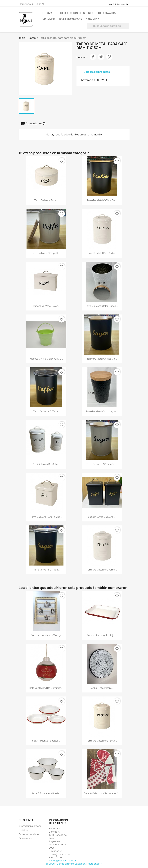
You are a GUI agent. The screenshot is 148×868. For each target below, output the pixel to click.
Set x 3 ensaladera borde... (46, 793)
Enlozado (49, 13)
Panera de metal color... (46, 306)
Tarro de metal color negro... (102, 411)
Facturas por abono (29, 834)
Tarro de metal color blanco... (102, 306)
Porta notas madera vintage (46, 635)
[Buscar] (108, 26)
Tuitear (101, 57)
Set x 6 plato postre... (102, 688)
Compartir (93, 57)
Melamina (49, 19)
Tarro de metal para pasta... (102, 741)
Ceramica (92, 19)
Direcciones (25, 838)
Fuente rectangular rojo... (102, 635)
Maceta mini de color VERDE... (46, 359)
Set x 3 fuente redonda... (46, 741)
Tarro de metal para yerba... (102, 253)
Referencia (88, 80)
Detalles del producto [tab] (97, 72)
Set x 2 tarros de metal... (46, 464)
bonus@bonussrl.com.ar (63, 861)
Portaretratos (71, 19)
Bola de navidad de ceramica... (46, 688)
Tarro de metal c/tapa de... (102, 200)
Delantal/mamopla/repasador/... (102, 793)
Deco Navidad (108, 13)
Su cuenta (26, 820)
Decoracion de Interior (77, 13)
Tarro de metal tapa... (46, 200)
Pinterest (109, 57)
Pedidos (23, 830)
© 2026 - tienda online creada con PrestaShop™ (74, 864)
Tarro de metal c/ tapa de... (102, 464)
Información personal (30, 826)
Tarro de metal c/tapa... (46, 411)
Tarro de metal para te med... (46, 517)
